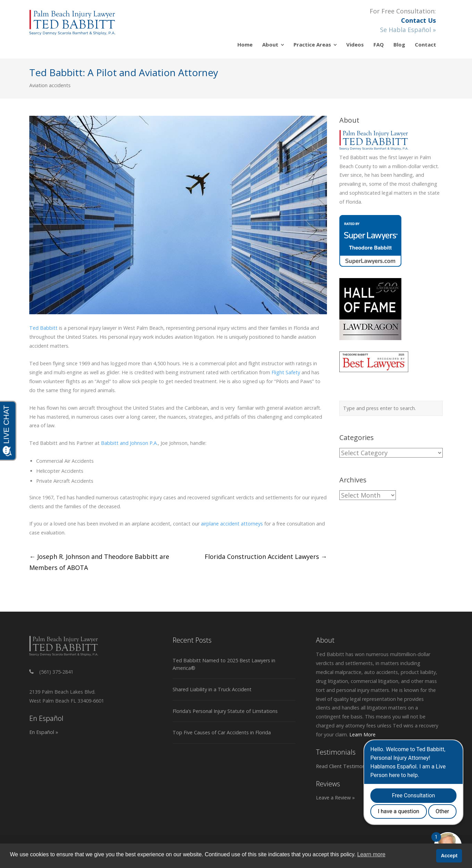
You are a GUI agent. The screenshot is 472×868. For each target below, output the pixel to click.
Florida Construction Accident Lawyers (266, 556)
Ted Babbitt (43, 328)
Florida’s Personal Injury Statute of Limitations (225, 711)
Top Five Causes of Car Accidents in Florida (222, 732)
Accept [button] (449, 856)
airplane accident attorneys (232, 524)
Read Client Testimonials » (346, 766)
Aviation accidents (50, 85)
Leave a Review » (335, 798)
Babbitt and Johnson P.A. (129, 443)
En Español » (44, 732)
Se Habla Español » (408, 30)
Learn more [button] (371, 854)
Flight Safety (286, 372)
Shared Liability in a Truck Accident (212, 689)
